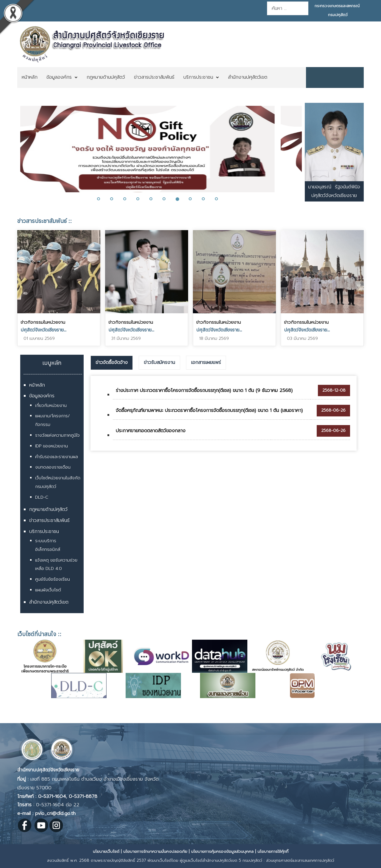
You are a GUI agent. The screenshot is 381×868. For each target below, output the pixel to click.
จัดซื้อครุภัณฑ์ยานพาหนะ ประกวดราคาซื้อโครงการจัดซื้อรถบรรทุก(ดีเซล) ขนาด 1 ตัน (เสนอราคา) (209, 410)
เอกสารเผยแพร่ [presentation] (206, 362)
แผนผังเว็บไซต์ (48, 590)
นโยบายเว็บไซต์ (106, 851)
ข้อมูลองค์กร (42, 396)
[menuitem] (30, 77)
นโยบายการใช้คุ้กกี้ (273, 851)
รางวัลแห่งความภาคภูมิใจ (57, 435)
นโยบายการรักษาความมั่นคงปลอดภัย (155, 851)
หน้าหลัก (37, 385)
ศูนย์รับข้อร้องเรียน (53, 579)
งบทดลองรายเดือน (53, 467)
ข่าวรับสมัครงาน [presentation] (159, 362)
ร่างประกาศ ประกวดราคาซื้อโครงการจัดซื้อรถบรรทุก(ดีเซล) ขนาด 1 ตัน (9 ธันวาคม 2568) (204, 390)
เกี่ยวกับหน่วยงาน (51, 406)
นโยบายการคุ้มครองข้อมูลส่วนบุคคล (222, 851)
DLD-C (42, 497)
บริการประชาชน (44, 531)
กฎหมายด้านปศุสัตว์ (48, 509)
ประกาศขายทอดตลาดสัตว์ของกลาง (151, 431)
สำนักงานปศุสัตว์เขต (49, 602)
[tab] (112, 363)
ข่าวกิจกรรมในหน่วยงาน (43, 322)
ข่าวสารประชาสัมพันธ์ (49, 520)
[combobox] (288, 8)
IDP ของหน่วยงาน (51, 446)
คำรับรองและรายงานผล (57, 457)
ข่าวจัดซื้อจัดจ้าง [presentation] (112, 362)
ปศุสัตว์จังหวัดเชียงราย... (43, 330)
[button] (102, 199)
